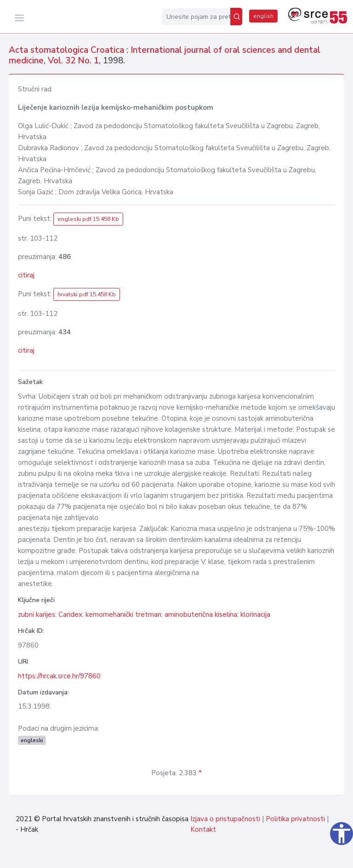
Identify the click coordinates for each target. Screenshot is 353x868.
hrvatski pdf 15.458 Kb (87, 294)
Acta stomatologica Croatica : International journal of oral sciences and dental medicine (165, 55)
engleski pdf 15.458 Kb (88, 219)
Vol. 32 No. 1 (73, 61)
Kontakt (203, 829)
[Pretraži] (236, 17)
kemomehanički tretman (123, 614)
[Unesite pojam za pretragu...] (196, 17)
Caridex (70, 614)
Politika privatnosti (295, 819)
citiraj (26, 275)
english (263, 16)
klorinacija (255, 614)
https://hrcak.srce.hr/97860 (59, 676)
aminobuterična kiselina (201, 614)
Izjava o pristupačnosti (225, 819)
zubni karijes (37, 614)
